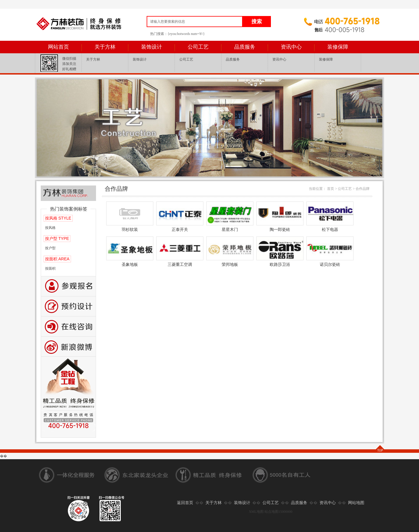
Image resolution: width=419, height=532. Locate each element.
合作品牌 (363, 189)
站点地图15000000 (278, 512)
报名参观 (68, 286)
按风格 (50, 228)
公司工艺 (198, 47)
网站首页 (58, 47)
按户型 (50, 248)
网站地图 (356, 503)
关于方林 (105, 47)
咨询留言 (68, 327)
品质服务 (245, 47)
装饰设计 (152, 47)
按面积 (50, 268)
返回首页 (185, 503)
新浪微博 (68, 347)
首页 (331, 189)
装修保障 (338, 47)
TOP (380, 449)
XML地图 (256, 512)
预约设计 (68, 306)
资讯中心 (291, 47)
